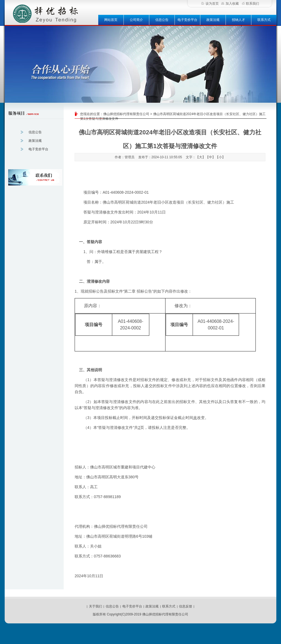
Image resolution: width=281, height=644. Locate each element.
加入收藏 (230, 4)
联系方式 (264, 20)
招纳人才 (238, 20)
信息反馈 (186, 606)
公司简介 (136, 20)
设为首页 (210, 4)
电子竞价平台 (187, 20)
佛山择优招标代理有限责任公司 (126, 114)
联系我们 (251, 4)
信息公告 (162, 20)
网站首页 (111, 20)
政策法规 (213, 20)
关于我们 (95, 606)
